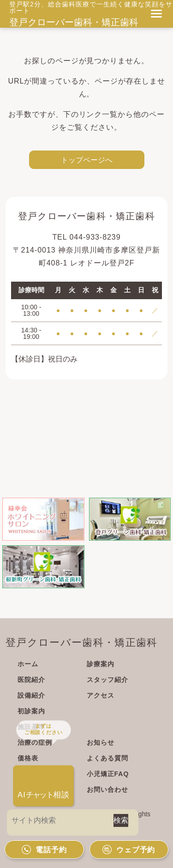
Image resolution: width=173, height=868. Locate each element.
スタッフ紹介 (107, 680)
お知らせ (101, 742)
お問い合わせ (107, 790)
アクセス (101, 695)
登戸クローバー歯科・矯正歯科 (74, 22)
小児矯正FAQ (108, 774)
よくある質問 (107, 758)
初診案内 (31, 711)
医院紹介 (31, 680)
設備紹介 (31, 695)
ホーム (28, 664)
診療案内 (101, 664)
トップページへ (87, 160)
